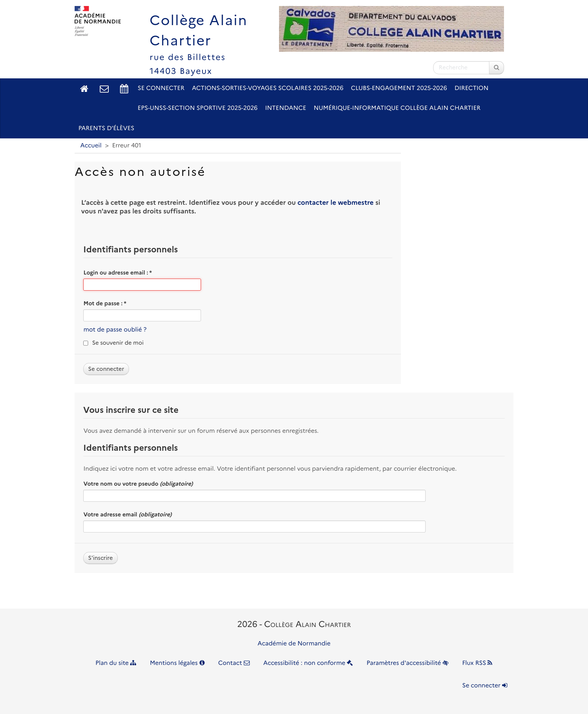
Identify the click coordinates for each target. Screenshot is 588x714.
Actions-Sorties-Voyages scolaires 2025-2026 (268, 88)
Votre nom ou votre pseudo (138, 484)
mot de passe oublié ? (115, 330)
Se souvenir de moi (118, 343)
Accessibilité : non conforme (308, 663)
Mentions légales (177, 663)
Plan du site (116, 663)
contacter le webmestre (335, 203)
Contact (234, 663)
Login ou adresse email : (118, 273)
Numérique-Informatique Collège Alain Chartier (397, 108)
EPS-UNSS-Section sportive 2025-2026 (198, 108)
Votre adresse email (127, 514)
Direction (472, 88)
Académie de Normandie (294, 644)
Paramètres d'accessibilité (408, 663)
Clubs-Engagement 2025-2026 (399, 88)
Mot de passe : (105, 303)
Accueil (91, 146)
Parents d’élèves (106, 128)
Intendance (286, 108)
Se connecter (161, 88)
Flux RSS (477, 663)
